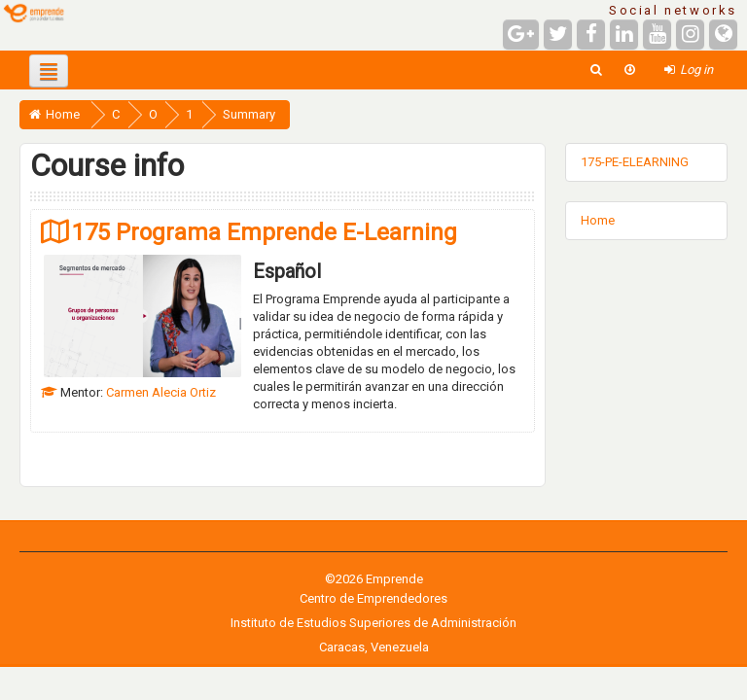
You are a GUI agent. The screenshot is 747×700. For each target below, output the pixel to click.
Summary (249, 114)
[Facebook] (591, 35)
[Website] (723, 35)
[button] (596, 70)
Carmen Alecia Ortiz (161, 392)
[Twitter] (558, 35)
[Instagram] (690, 35)
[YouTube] (657, 35)
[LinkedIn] (624, 35)
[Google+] (521, 35)
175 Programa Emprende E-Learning (265, 232)
